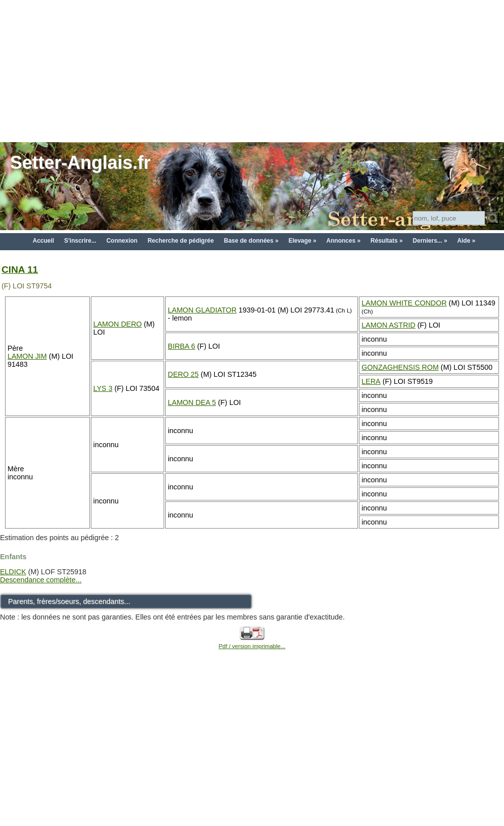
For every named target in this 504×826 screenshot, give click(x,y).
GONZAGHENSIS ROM (400, 367)
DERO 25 (183, 374)
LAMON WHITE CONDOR (404, 303)
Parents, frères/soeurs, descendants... (69, 601)
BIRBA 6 (181, 346)
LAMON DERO (118, 324)
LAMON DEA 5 (192, 402)
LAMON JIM (27, 356)
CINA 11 (20, 270)
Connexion (122, 241)
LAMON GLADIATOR (202, 310)
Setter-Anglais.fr (80, 163)
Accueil (43, 241)
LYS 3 (103, 388)
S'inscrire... (80, 241)
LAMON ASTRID (388, 325)
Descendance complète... (41, 580)
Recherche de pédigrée (181, 241)
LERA (371, 381)
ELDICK (13, 572)
